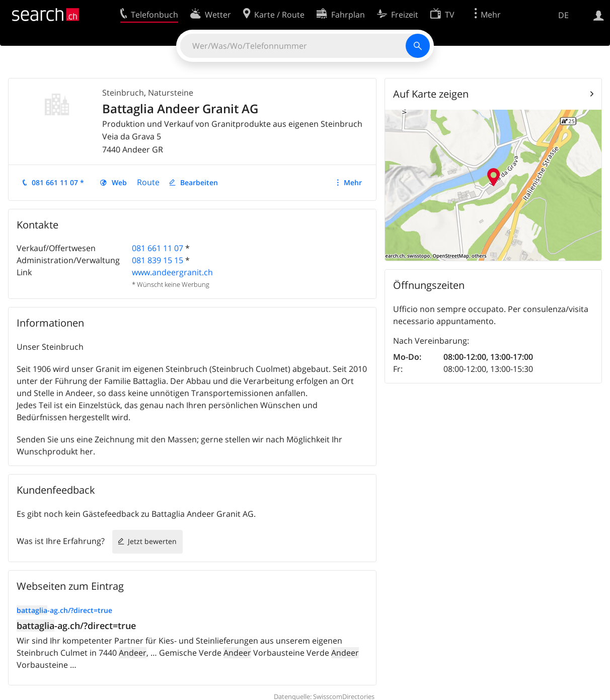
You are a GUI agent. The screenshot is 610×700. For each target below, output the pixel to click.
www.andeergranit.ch (172, 272)
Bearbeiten (199, 182)
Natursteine (171, 93)
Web (119, 182)
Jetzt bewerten (152, 541)
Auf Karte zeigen (431, 94)
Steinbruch (123, 93)
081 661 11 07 (158, 248)
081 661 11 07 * (58, 182)
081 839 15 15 (158, 260)
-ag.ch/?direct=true (64, 610)
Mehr (353, 182)
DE (563, 15)
